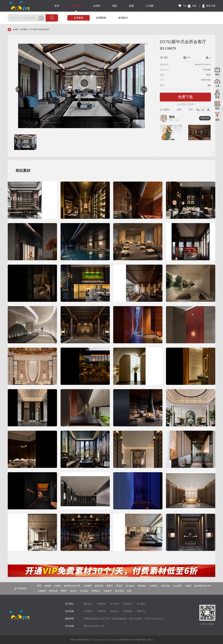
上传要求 (88, 611)
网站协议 (88, 604)
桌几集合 (130, 586)
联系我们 (128, 604)
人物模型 (87, 586)
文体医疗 (154, 586)
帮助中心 (141, 611)
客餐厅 (110, 586)
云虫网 (15, 29)
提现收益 (128, 611)
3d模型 (57, 586)
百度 (129, 591)
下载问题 (101, 611)
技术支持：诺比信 (145, 640)
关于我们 (115, 604)
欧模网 (48, 586)
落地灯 (119, 586)
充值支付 (115, 611)
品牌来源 (101, 604)
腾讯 (39, 586)
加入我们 (141, 604)
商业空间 (165, 586)
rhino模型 (177, 586)
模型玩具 (99, 586)
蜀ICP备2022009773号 (94, 626)
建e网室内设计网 (72, 586)
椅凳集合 (142, 586)
